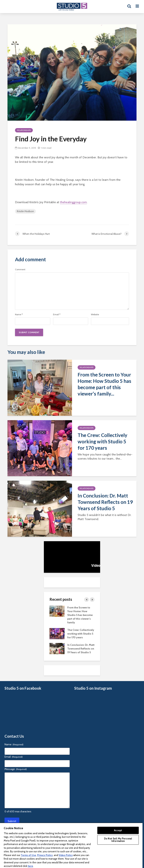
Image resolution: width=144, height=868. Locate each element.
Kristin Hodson (25, 211)
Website (95, 314)
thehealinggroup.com (73, 202)
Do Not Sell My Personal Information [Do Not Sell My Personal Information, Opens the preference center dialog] (118, 840)
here (30, 866)
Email (57, 314)
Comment (20, 269)
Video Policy (66, 855)
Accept (118, 830)
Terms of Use (28, 855)
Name (19, 314)
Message (16, 769)
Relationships (24, 130)
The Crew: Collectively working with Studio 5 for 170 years (102, 441)
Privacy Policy (45, 855)
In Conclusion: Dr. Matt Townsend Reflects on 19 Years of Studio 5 (105, 502)
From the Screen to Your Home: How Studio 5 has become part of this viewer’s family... (104, 384)
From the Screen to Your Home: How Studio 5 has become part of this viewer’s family (80, 615)
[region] (71, 845)
